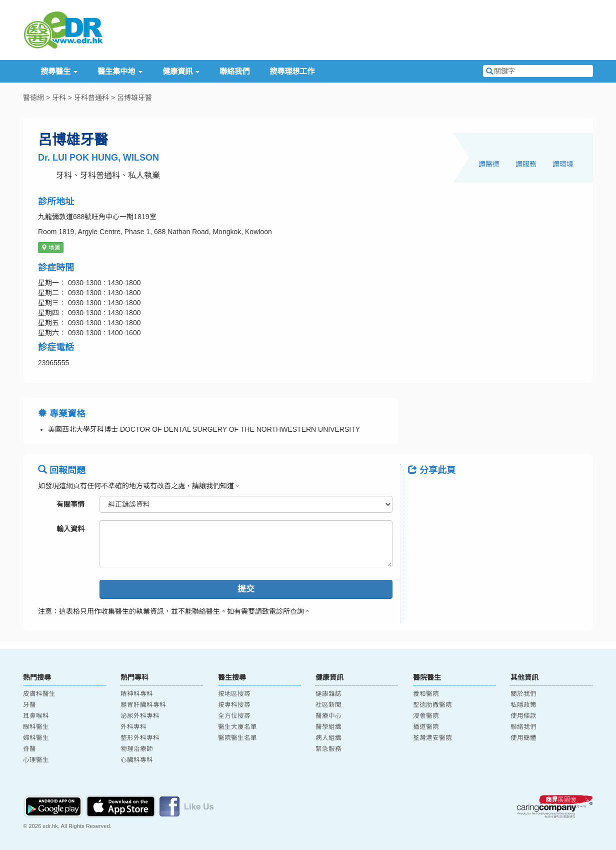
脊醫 (29, 749)
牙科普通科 (91, 98)
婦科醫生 (36, 738)
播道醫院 (426, 727)
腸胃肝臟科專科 (143, 705)
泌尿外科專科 (140, 716)
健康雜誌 (328, 694)
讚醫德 (489, 164)
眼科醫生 (36, 727)
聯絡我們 (234, 71)
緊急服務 (328, 749)
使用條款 (523, 716)
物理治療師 (137, 749)
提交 (246, 589)
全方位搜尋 (234, 716)
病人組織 (328, 738)
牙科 (59, 98)
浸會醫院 (426, 716)
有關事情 (70, 504)
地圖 (51, 248)
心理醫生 (36, 760)
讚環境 (563, 164)
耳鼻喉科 (36, 716)
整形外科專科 (140, 738)
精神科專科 (137, 694)
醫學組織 (328, 727)
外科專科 (133, 727)
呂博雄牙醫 (134, 98)
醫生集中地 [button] (120, 71)
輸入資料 (70, 529)
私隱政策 (523, 705)
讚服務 (526, 164)
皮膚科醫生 (39, 694)
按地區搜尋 (234, 694)
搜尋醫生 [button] (59, 71)
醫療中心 (328, 716)
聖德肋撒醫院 (432, 705)
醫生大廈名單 (237, 727)
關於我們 (523, 694)
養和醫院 (426, 694)
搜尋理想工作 (292, 71)
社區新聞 (328, 705)
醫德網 (33, 98)
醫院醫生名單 (237, 738)
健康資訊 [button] (181, 71)
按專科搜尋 (234, 705)
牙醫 (29, 705)
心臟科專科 (137, 760)
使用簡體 (523, 738)
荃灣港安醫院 (432, 738)
